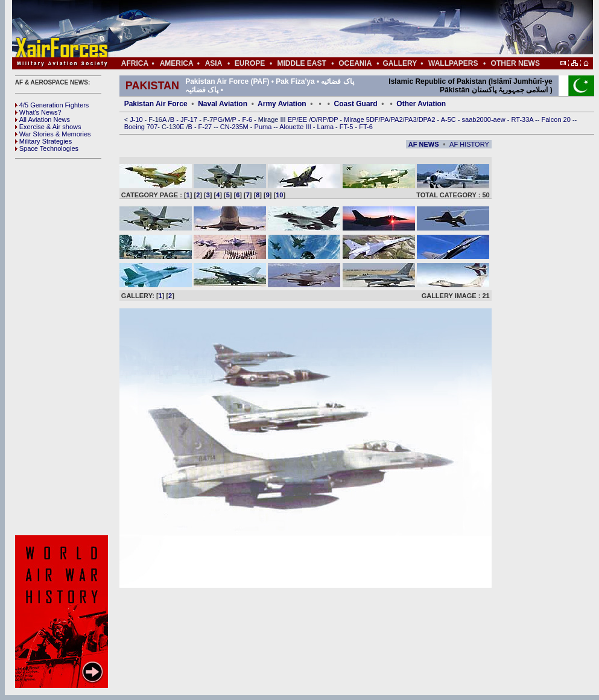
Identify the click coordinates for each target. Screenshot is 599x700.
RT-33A (524, 119)
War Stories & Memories (53, 134)
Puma (264, 127)
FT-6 (366, 127)
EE (303, 119)
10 (279, 195)
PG (218, 119)
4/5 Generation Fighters (53, 105)
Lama (327, 127)
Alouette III (296, 127)
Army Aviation (282, 104)
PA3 (411, 119)
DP (334, 119)
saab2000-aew (485, 119)
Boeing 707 (141, 127)
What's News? (38, 112)
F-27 (206, 127)
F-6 (249, 119)
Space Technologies (47, 148)
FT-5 (347, 127)
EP (291, 119)
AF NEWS (424, 144)
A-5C (449, 119)
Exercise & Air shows (48, 127)
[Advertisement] (338, 29)
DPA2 (428, 119)
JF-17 (190, 119)
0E (181, 127)
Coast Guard (356, 104)
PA (385, 119)
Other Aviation (421, 104)
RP (322, 119)
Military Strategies (43, 141)
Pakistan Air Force (156, 104)
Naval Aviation (223, 104)
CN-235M (235, 127)
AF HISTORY (469, 144)
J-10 (137, 119)
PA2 (397, 119)
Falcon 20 (557, 119)
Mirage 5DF (361, 119)
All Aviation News (43, 119)
